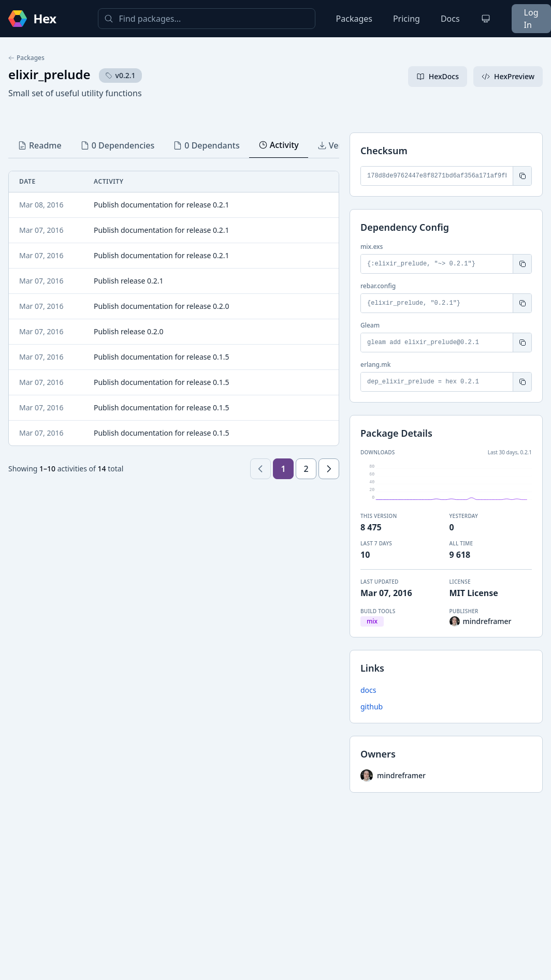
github (372, 707)
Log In (531, 19)
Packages (354, 19)
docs (368, 690)
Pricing (407, 19)
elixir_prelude (49, 74)
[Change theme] (486, 19)
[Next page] (329, 469)
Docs (450, 19)
